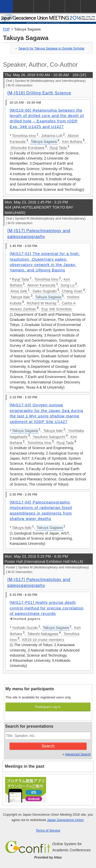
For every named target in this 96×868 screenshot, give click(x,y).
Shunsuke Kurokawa (27, 148)
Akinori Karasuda (41, 285)
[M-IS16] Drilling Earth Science (39, 93)
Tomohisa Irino (24, 136)
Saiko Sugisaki (44, 291)
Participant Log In (48, 707)
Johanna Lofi (52, 136)
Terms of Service (48, 830)
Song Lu (68, 285)
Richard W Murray (41, 303)
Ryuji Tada (58, 148)
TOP (6, 29)
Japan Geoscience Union (65, 820)
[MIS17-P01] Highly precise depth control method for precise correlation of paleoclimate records (47, 608)
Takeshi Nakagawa (43, 634)
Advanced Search (78, 754)
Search (48, 746)
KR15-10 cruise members (43, 640)
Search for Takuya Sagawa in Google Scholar (51, 48)
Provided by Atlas (48, 857)
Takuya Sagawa (28, 29)
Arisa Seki (19, 291)
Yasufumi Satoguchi (49, 437)
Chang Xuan (72, 291)
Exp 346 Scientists (57, 309)
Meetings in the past (25, 766)
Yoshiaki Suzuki (25, 628)
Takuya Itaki (20, 297)
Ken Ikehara (72, 142)
